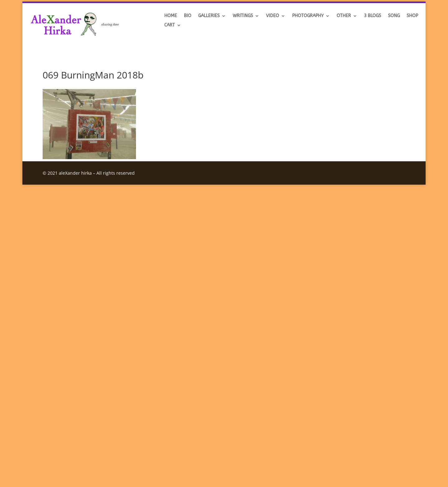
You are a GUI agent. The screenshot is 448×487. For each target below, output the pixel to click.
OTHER (344, 16)
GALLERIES (209, 16)
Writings (243, 16)
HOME (171, 16)
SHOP (412, 16)
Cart (170, 25)
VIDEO (273, 16)
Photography (308, 16)
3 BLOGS (373, 16)
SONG (394, 16)
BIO (188, 16)
